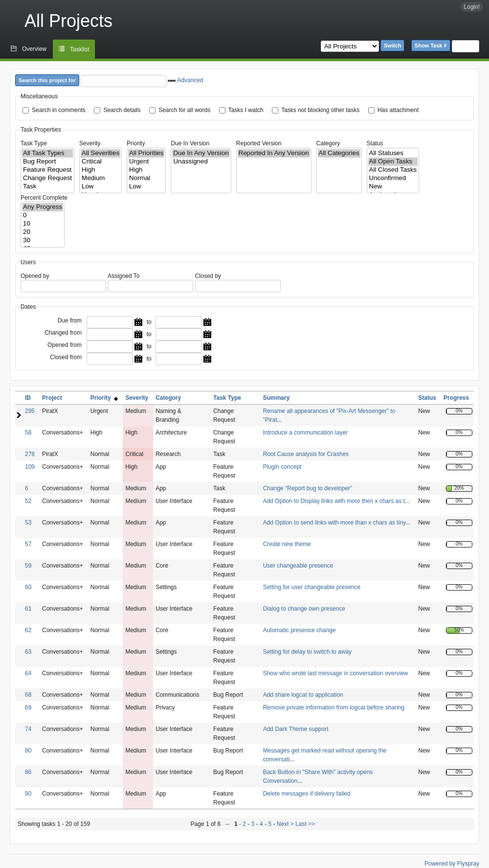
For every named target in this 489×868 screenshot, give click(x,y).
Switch (392, 46)
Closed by (208, 276)
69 (28, 708)
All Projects (68, 21)
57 (28, 544)
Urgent (146, 162)
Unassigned (201, 162)
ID (28, 398)
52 (28, 501)
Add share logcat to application (303, 695)
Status (375, 143)
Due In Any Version (201, 153)
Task (47, 187)
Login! (472, 7)
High (100, 170)
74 (28, 729)
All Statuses (393, 153)
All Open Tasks (393, 162)
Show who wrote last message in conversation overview (336, 673)
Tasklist (79, 49)
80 (28, 751)
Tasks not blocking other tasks (320, 110)
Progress (456, 398)
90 (28, 794)
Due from (70, 320)
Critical (100, 162)
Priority (136, 143)
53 (28, 523)
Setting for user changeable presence (312, 587)
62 (28, 630)
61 (28, 609)
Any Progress (43, 207)
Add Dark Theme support (296, 729)
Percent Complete (44, 198)
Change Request (47, 178)
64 (28, 673)
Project (52, 398)
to (149, 322)
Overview (34, 49)
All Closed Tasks (393, 170)
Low (100, 187)
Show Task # (431, 46)
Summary (277, 398)
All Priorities (146, 153)
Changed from (63, 333)
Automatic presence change (300, 630)
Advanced (185, 80)
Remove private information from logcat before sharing (334, 708)
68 (28, 695)
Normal (146, 178)
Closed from (66, 357)
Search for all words (184, 110)
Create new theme (287, 544)
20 (43, 232)
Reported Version (259, 143)
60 (28, 587)
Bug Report (47, 162)
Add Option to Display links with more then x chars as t (334, 501)
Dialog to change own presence (304, 609)
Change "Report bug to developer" (308, 488)
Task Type (34, 143)
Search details (122, 110)
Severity (90, 143)
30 (43, 240)
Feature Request (47, 170)
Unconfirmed (393, 178)
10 (43, 224)
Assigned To (123, 276)
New (393, 187)
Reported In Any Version (274, 153)
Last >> (304, 824)
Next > (285, 824)
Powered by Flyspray (452, 864)
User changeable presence (298, 566)
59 (28, 566)
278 (30, 454)
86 (28, 772)
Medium (100, 178)
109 (30, 467)
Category (328, 143)
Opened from (65, 345)
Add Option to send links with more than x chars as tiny (334, 523)
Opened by (35, 276)
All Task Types (47, 153)
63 (28, 652)
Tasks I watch (246, 110)
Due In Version (190, 143)
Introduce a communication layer (305, 433)
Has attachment (398, 110)
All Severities (100, 153)
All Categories (339, 153)
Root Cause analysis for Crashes (306, 454)
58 (28, 433)
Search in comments (58, 110)
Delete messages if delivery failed (307, 794)
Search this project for (47, 80)
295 (30, 411)
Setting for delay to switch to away (307, 652)
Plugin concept (282, 467)
